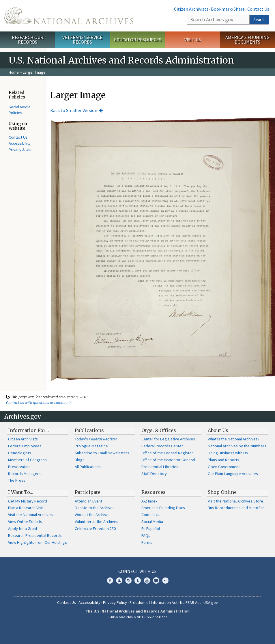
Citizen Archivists (191, 9)
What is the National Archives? (234, 439)
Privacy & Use (21, 150)
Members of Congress (27, 460)
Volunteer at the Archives (97, 522)
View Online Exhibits (25, 522)
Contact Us (258, 9)
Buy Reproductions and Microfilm (236, 508)
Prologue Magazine (91, 446)
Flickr (165, 580)
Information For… (28, 430)
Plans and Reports (223, 460)
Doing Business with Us (228, 453)
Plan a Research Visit (26, 508)
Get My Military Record (28, 501)
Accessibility (20, 143)
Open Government (224, 467)
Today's (96, 439)
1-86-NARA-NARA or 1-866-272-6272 (137, 617)
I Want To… (21, 492)
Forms (147, 542)
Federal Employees (25, 446)
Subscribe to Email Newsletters (102, 453)
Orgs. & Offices (159, 430)
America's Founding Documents (247, 40)
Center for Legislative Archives (168, 439)
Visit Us (193, 40)
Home (14, 72)
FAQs (146, 535)
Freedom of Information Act (154, 602)
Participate (88, 492)
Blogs (80, 460)
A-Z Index (149, 501)
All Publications (88, 467)
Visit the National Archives (30, 515)
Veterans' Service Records (82, 40)
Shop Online (222, 492)
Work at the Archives (93, 515)
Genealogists (20, 453)
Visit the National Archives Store (235, 501)
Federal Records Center (162, 446)
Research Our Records (28, 40)
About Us (218, 430)
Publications (89, 430)
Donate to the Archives (95, 508)
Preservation (19, 467)
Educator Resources (138, 40)
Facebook (110, 580)
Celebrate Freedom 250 (95, 528)
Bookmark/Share (228, 9)
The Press (17, 480)
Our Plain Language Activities (233, 474)
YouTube (147, 580)
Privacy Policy (115, 602)
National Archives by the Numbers (237, 446)
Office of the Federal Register (167, 453)
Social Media (152, 522)
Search (259, 20)
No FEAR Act (190, 602)
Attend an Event (88, 501)
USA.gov (211, 602)
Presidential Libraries (160, 467)
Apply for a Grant (23, 528)
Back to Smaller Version (74, 110)
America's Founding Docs (163, 508)
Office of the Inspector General (168, 460)
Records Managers (24, 474)
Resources (154, 492)
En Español (151, 528)
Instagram (128, 580)
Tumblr (138, 580)
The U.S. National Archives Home (69, 16)
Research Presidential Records (35, 535)
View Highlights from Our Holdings (38, 542)
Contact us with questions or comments (39, 403)
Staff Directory (154, 474)
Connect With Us (137, 571)
